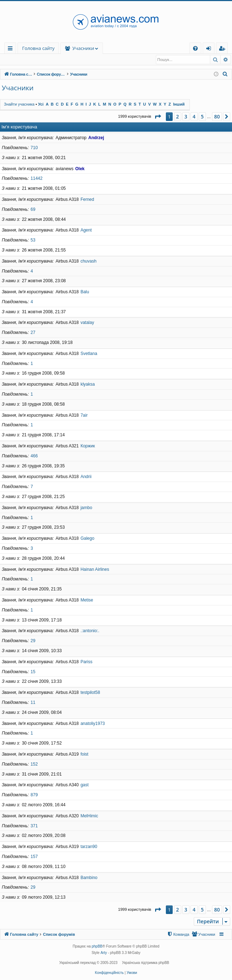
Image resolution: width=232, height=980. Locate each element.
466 (34, 456)
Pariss (86, 662)
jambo (86, 508)
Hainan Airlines (95, 570)
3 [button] (186, 117)
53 (33, 240)
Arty (104, 953)
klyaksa (88, 385)
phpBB (97, 947)
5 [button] (202, 117)
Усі (41, 105)
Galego (87, 539)
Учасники (119, 48)
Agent (86, 230)
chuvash (88, 261)
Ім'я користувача (19, 127)
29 (33, 641)
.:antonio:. (90, 631)
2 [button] (178, 117)
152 (34, 765)
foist (84, 755)
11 (33, 703)
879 (34, 795)
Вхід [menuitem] (211, 49)
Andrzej (96, 138)
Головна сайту (38, 48)
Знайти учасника (25, 60)
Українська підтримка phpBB (145, 963)
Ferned (87, 200)
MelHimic (89, 816)
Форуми (80, 48)
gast (85, 785)
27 (33, 333)
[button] (158, 117)
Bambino (89, 878)
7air (84, 416)
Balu (85, 292)
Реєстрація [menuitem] (223, 49)
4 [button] (194, 117)
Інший (179, 105)
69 (33, 210)
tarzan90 (89, 847)
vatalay (87, 323)
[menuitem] (195, 48)
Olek (80, 169)
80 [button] (217, 117)
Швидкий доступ (12, 49)
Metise (87, 600)
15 (33, 672)
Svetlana (89, 354)
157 (34, 857)
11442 (37, 179)
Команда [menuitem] (61, 60)
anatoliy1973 (93, 724)
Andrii (86, 477)
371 (34, 826)
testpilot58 (90, 693)
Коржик (88, 446)
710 (34, 148)
